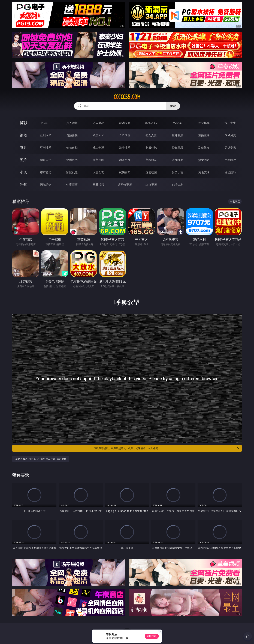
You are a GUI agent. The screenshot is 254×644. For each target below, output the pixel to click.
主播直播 (204, 135)
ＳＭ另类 (230, 135)
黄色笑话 (204, 172)
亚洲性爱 (46, 148)
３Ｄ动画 (125, 135)
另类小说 (177, 172)
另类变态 (230, 148)
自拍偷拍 (72, 135)
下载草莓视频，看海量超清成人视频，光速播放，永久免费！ (167, 448)
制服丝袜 (151, 148)
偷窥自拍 (46, 160)
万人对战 (98, 123)
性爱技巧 (230, 172)
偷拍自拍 (72, 148)
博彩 (23, 123)
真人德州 (72, 123)
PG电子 (46, 123)
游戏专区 (125, 123)
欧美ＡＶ (98, 135)
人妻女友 (98, 172)
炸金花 (177, 123)
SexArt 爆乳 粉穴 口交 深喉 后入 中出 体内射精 (41, 459)
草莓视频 (98, 185)
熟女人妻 (151, 135)
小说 (23, 172)
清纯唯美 (177, 160)
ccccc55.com (127, 97)
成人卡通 (98, 148)
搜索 (173, 106)
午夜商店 (72, 185)
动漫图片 (125, 160)
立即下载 (152, 636)
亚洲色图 (72, 160)
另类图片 (230, 160)
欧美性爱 (125, 148)
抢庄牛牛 (230, 123)
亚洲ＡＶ (46, 135)
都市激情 (46, 172)
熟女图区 (204, 160)
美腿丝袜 (151, 160)
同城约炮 (46, 185)
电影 (23, 147)
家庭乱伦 (72, 172)
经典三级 (177, 148)
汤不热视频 (125, 185)
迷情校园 (151, 172)
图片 (23, 160)
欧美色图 (98, 160)
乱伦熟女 (204, 148)
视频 (23, 135)
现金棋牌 (204, 123)
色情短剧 (177, 185)
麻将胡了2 (151, 123)
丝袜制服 (177, 135)
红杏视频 (151, 185)
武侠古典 (125, 172)
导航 (23, 184)
